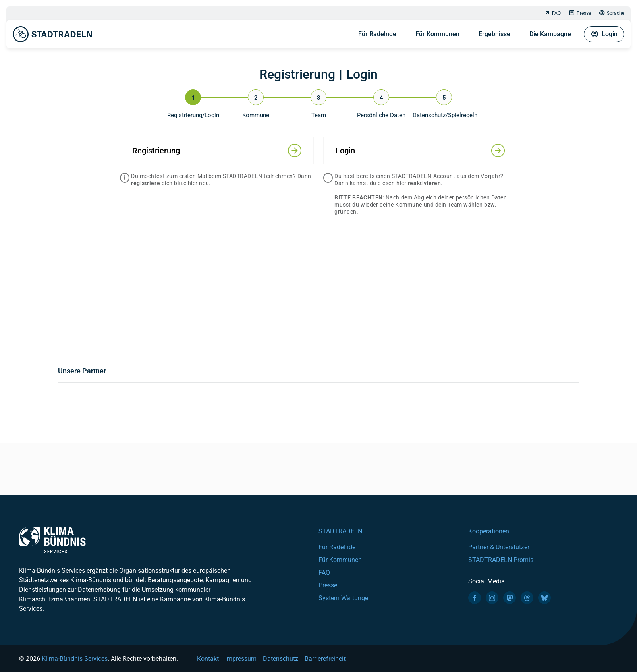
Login (604, 34)
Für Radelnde (377, 34)
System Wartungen (345, 598)
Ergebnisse (494, 34)
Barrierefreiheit (325, 659)
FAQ (552, 13)
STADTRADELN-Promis (501, 560)
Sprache (612, 13)
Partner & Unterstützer (499, 547)
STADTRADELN (340, 531)
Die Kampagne (550, 34)
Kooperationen (489, 531)
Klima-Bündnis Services (75, 659)
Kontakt (208, 659)
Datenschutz (281, 659)
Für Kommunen (437, 34)
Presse (580, 13)
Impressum (241, 659)
